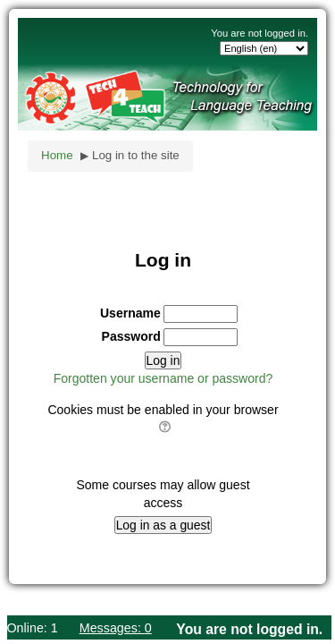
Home (57, 155)
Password (131, 336)
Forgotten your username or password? (163, 378)
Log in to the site (136, 155)
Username (130, 313)
